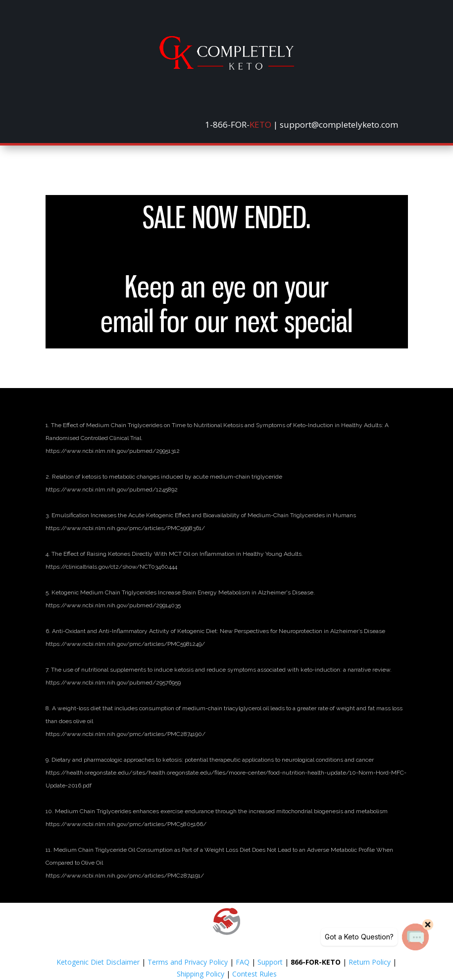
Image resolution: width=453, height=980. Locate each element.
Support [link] (270, 962)
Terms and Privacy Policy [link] (188, 962)
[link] (227, 67)
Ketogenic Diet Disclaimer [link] (98, 962)
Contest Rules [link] (254, 974)
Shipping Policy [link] (201, 974)
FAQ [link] (243, 962)
